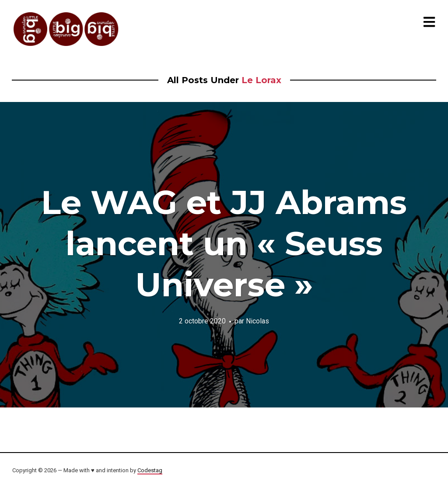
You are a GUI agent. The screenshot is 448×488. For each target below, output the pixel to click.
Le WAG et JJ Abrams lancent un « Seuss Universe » (224, 243)
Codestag (150, 470)
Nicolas (257, 321)
